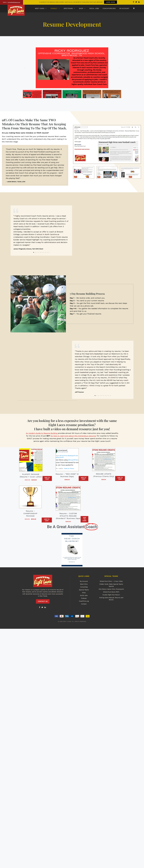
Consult (56, 8)
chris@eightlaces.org (14, 2)
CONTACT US (43, 601)
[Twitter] (42, 607)
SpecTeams (70, 8)
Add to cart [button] (47, 478)
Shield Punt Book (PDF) (111, 592)
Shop (83, 8)
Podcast (84, 598)
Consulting (84, 587)
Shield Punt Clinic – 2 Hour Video (111, 581)
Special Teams (84, 590)
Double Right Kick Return (111, 595)
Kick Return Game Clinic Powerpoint (111, 589)
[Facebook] (39, 607)
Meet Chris (42, 8)
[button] (25, 68)
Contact (84, 604)
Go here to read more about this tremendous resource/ (74, 436)
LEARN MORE (110, 2)
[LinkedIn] (45, 607)
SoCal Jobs (94, 8)
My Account (124, 8)
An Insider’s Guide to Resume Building (42, 433)
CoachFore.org (109, 8)
